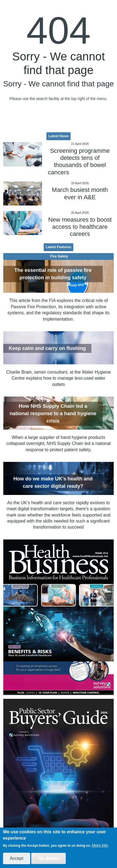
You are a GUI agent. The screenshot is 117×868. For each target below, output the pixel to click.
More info (100, 845)
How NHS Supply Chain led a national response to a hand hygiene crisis (53, 414)
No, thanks (48, 858)
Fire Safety (59, 256)
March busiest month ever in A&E (80, 193)
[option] (59, 617)
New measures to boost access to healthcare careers (80, 227)
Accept (17, 858)
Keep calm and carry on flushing (47, 348)
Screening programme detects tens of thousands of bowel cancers (79, 162)
